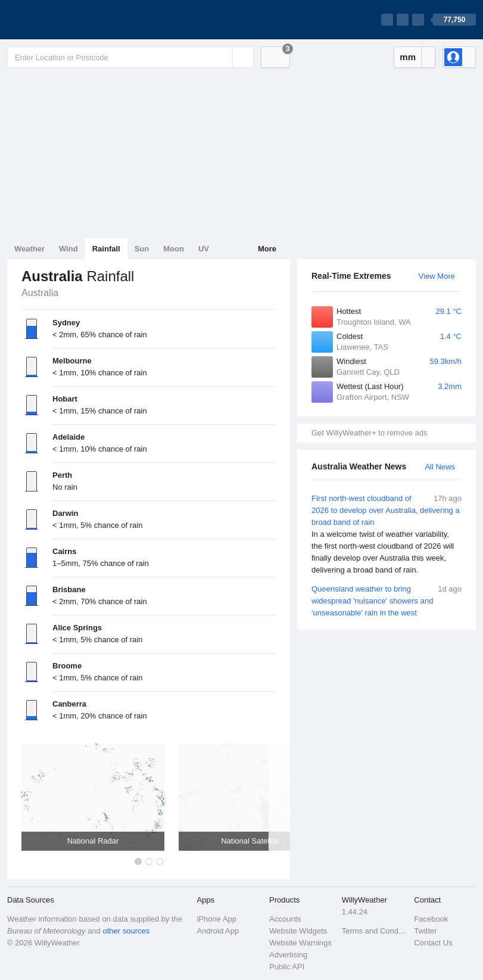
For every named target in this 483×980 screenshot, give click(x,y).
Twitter (425, 931)
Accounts (285, 919)
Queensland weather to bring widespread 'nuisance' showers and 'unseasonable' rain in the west (387, 600)
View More (437, 276)
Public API (287, 967)
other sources (126, 931)
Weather (29, 249)
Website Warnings (300, 943)
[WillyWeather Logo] (63, 20)
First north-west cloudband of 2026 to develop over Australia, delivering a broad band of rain (387, 534)
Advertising (288, 955)
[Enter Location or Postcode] (130, 57)
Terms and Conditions (375, 931)
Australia (40, 293)
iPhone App (216, 919)
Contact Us (433, 943)
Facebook (431, 919)
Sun (142, 249)
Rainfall (106, 249)
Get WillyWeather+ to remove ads (369, 433)
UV (204, 249)
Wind (68, 249)
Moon (174, 249)
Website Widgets (298, 931)
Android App (218, 931)
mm (408, 57)
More (267, 249)
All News (440, 467)
